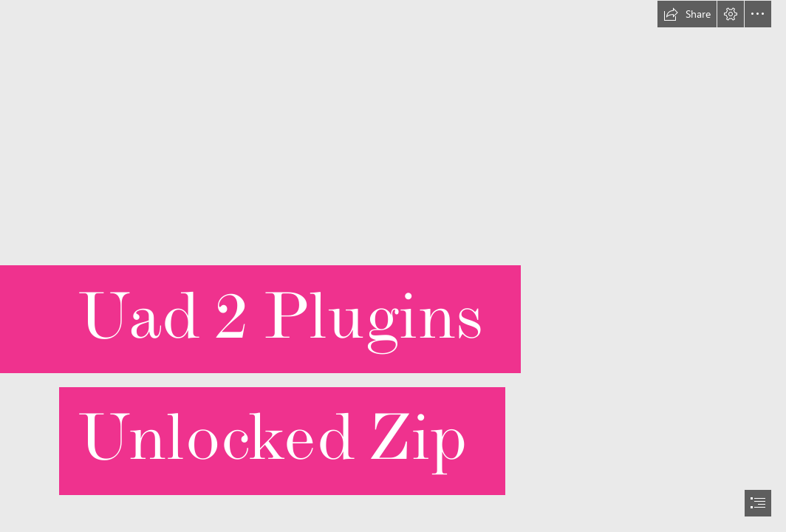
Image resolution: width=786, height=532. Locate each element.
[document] (393, 266)
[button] (687, 14)
